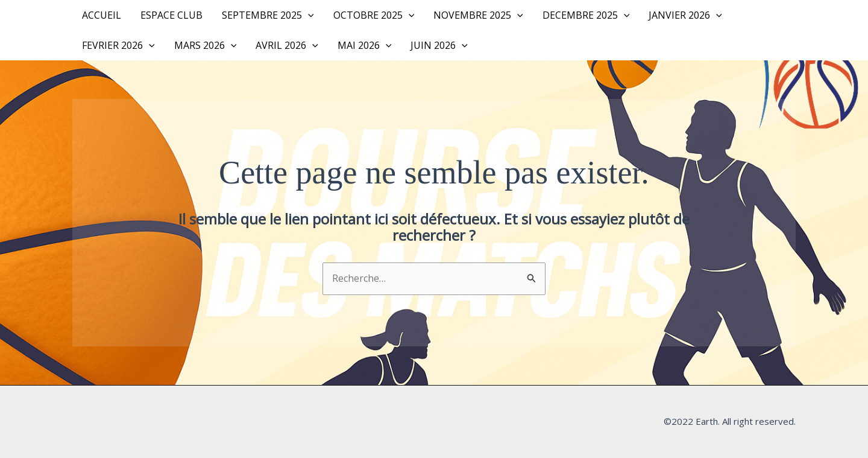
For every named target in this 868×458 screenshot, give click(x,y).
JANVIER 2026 (685, 15)
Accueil (102, 15)
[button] (308, 15)
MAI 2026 (365, 45)
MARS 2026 (206, 45)
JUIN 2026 (439, 45)
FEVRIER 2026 (118, 45)
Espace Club (171, 15)
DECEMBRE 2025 (586, 15)
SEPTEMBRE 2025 (268, 15)
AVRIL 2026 (287, 45)
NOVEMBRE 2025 (478, 15)
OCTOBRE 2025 (374, 15)
